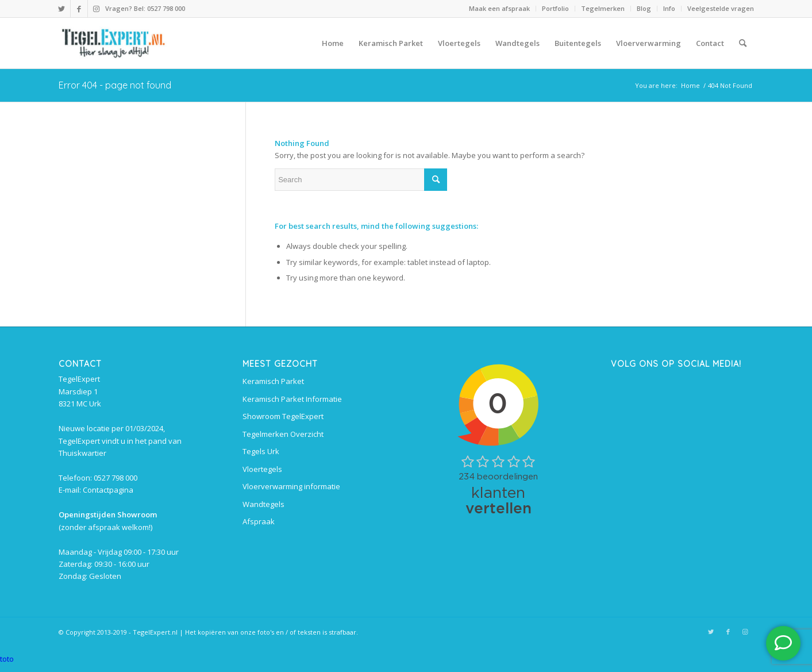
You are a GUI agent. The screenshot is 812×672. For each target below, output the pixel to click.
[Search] (743, 43)
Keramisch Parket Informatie (292, 399)
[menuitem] (500, 9)
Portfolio (555, 8)
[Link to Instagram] (97, 9)
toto (7, 659)
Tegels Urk (261, 451)
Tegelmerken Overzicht (283, 434)
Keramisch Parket (273, 381)
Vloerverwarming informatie (291, 486)
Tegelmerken (603, 8)
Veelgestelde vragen (721, 8)
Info (669, 8)
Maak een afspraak (499, 8)
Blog (644, 8)
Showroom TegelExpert (283, 416)
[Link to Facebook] (79, 9)
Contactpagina (108, 490)
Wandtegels (263, 504)
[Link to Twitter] (62, 9)
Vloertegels (262, 469)
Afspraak (259, 521)
